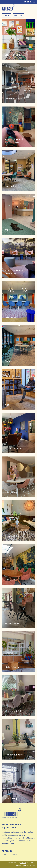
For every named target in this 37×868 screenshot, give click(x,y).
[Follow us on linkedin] (6, 851)
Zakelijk (6, 15)
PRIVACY (5, 854)
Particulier (18, 15)
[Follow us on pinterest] (11, 851)
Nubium (23, 863)
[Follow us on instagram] (8, 851)
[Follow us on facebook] (3, 851)
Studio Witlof (29, 866)
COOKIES (13, 854)
